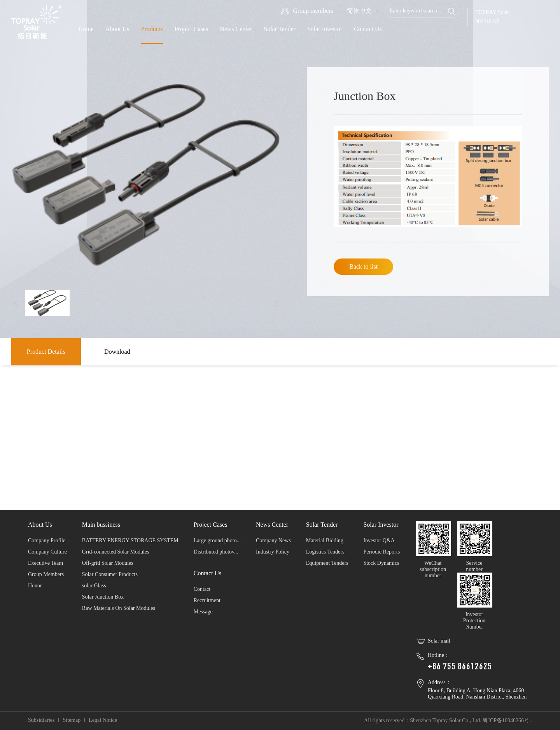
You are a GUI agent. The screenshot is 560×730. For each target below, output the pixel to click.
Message (203, 612)
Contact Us (368, 29)
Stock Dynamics (381, 563)
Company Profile (47, 541)
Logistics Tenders (325, 552)
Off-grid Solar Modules (108, 563)
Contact (202, 589)
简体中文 (359, 11)
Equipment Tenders (327, 563)
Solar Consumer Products (110, 574)
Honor (35, 586)
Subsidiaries (41, 720)
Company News (273, 541)
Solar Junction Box (103, 597)
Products (152, 29)
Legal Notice (103, 720)
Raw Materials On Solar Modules (119, 608)
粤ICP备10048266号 (506, 720)
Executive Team (45, 563)
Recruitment (207, 600)
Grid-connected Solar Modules (116, 552)
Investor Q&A (379, 541)
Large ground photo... (217, 541)
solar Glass (94, 586)
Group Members (46, 574)
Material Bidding (325, 541)
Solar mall (439, 641)
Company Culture (47, 552)
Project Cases (192, 29)
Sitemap (72, 720)
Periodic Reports (381, 552)
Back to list (363, 266)
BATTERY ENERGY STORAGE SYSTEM (130, 541)
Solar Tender (280, 29)
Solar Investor (325, 29)
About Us (117, 29)
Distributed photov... (216, 552)
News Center (236, 29)
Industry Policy (273, 552)
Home (86, 29)
